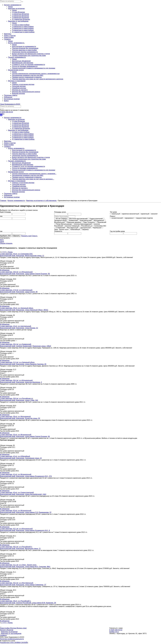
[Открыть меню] (80, 115)
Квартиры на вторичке (9, 632)
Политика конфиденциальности (12, 639)
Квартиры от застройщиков (11, 634)
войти (2, 114)
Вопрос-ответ (22, 628)
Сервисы (3, 635)
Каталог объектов (7, 630)
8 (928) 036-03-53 (6, 112)
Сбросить (16, 236)
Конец (10, 252)
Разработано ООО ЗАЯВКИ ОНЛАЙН (14, 643)
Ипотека (13, 628)
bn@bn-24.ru (114, 632)
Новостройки (5, 628)
